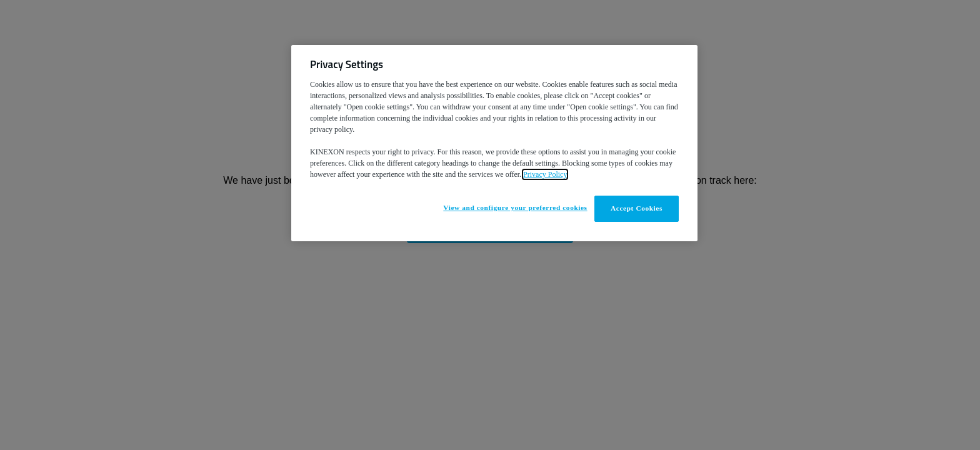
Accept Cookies (637, 208)
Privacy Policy (545, 174)
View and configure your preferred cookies (515, 207)
